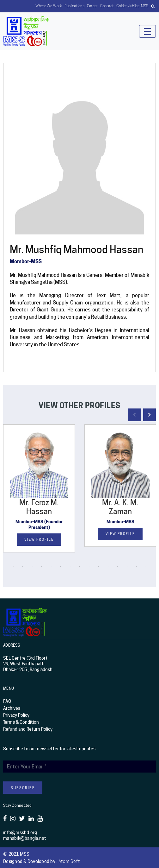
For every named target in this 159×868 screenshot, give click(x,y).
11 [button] (108, 567)
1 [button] (13, 567)
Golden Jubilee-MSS (132, 6)
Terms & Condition (21, 722)
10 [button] (99, 567)
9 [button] (89, 567)
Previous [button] (134, 415)
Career (92, 6)
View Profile (39, 539)
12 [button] (118, 567)
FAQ (7, 701)
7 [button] (70, 567)
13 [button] (127, 567)
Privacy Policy (16, 715)
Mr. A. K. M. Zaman (120, 507)
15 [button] (146, 567)
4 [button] (42, 567)
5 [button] (51, 567)
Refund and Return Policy (28, 729)
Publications (74, 6)
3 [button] (32, 567)
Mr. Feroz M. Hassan (39, 507)
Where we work (49, 6)
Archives (12, 708)
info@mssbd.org (20, 832)
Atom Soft (69, 861)
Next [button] (150, 415)
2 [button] (23, 567)
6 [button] (61, 567)
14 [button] (137, 567)
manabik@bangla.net (25, 838)
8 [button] (80, 567)
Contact (107, 6)
